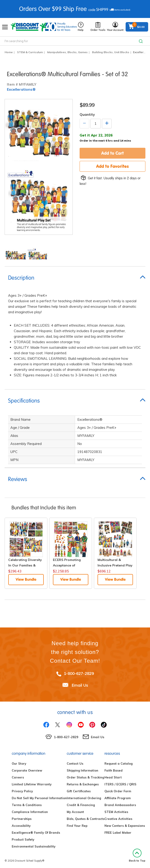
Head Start (113, 777)
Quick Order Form (118, 791)
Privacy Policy (22, 791)
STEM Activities (116, 812)
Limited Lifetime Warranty (32, 784)
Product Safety (23, 839)
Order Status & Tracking (85, 777)
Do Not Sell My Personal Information (39, 798)
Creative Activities (118, 819)
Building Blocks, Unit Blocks (111, 52)
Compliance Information (30, 812)
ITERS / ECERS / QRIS (120, 784)
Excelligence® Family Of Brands (36, 833)
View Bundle (26, 579)
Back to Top (137, 855)
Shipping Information (82, 770)
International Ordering (84, 798)
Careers (18, 777)
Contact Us (75, 763)
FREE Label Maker (118, 833)
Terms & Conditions (27, 805)
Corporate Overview (27, 770)
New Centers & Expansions (125, 826)
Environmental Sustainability (34, 846)
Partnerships (22, 819)
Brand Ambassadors (120, 805)
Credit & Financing (81, 805)
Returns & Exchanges (83, 784)
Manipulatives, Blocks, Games (67, 52)
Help (81, 27)
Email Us (80, 685)
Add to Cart (112, 153)
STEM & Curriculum (30, 52)
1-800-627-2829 (79, 673)
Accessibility (21, 826)
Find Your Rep (77, 826)
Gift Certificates (79, 791)
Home (9, 52)
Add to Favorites (112, 166)
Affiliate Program (118, 798)
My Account (75, 812)
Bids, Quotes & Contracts (86, 819)
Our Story (19, 763)
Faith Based (114, 770)
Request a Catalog (118, 763)
